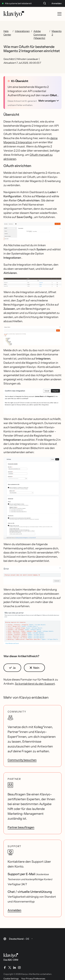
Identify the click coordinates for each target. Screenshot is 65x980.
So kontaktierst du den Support (35, 684)
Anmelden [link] (14, 910)
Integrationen (22, 31)
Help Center (7, 33)
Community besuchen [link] (22, 760)
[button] (32, 231)
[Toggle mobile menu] (59, 14)
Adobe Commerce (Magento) (40, 35)
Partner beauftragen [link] (21, 827)
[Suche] (45, 3)
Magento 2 (57, 33)
